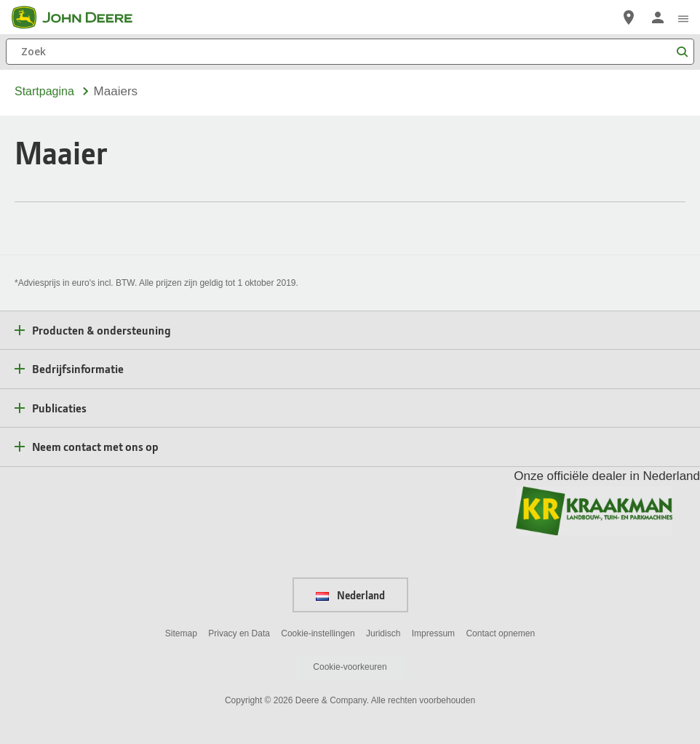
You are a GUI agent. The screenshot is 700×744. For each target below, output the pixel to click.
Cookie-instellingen (318, 633)
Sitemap (181, 633)
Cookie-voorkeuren (350, 667)
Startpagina (44, 91)
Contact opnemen (500, 633)
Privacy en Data (239, 633)
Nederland (350, 595)
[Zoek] (350, 52)
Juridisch (383, 633)
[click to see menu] (683, 17)
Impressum (433, 633)
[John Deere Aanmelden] (658, 17)
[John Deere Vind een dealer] (629, 17)
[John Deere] (81, 17)
